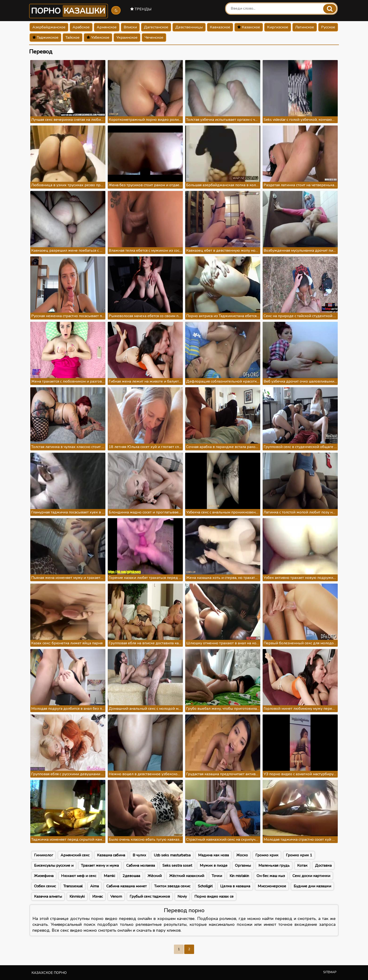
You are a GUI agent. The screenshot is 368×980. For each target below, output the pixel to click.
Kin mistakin (239, 876)
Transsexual (73, 886)
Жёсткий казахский (187, 876)
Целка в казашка (235, 886)
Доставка (323, 866)
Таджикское (45, 38)
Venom (116, 896)
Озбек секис (45, 886)
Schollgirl (205, 886)
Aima (94, 886)
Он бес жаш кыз (271, 876)
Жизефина (44, 876)
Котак (302, 866)
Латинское (305, 27)
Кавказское (220, 27)
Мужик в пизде (214, 866)
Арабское (81, 27)
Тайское (73, 38)
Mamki (109, 876)
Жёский (155, 876)
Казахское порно (49, 973)
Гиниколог (44, 855)
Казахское (249, 27)
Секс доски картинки (311, 876)
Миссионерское (272, 886)
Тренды (141, 9)
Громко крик (267, 855)
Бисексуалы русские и (54, 866)
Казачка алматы (48, 896)
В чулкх (139, 855)
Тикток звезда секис (172, 886)
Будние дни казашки (312, 886)
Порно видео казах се (214, 896)
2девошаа (131, 876)
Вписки (130, 27)
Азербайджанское (49, 27)
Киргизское (278, 27)
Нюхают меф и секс (79, 876)
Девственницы (189, 27)
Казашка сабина (111, 855)
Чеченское (154, 38)
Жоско (242, 855)
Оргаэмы (243, 866)
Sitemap (330, 972)
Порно (69, 11)
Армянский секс (75, 855)
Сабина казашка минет (126, 886)
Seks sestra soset (177, 866)
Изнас (98, 896)
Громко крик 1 (299, 855)
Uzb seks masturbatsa (172, 855)
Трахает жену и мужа (100, 866)
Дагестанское (156, 27)
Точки (217, 876)
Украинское (127, 38)
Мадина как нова (213, 855)
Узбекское (98, 38)
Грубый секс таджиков (150, 896)
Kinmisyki (77, 896)
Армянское (107, 27)
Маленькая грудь (274, 866)
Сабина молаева (141, 866)
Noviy (182, 896)
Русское (328, 27)
